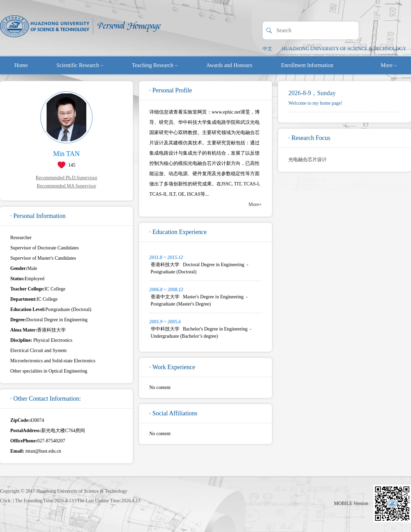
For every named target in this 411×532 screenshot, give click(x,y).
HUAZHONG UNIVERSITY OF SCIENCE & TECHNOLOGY (344, 49)
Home (21, 65)
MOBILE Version (351, 503)
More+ (255, 204)
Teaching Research (155, 65)
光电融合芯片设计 (308, 160)
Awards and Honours (229, 65)
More (389, 65)
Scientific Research (80, 65)
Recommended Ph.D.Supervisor (66, 178)
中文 (267, 49)
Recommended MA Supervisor (66, 186)
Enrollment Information (307, 65)
